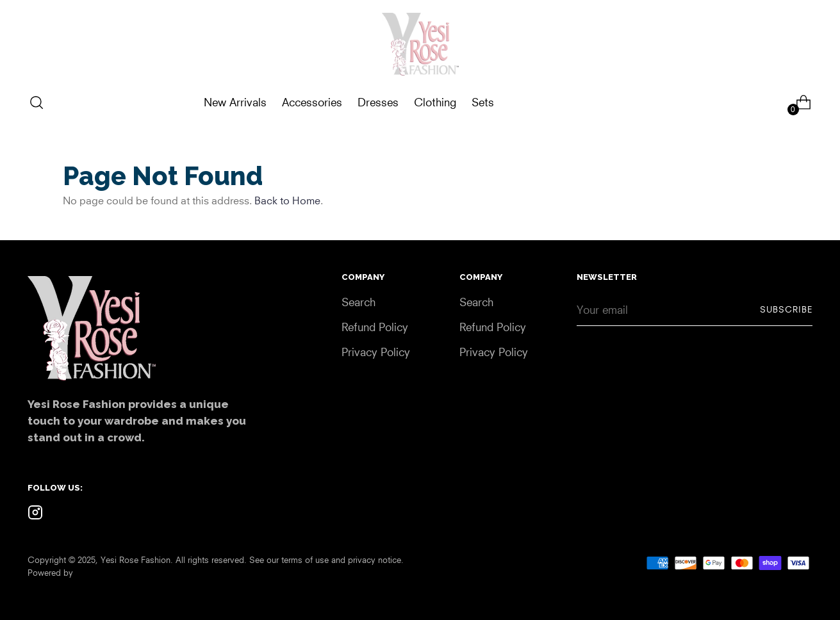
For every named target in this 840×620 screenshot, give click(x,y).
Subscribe (786, 309)
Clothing (435, 102)
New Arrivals (235, 102)
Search (358, 302)
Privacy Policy (376, 352)
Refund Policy (375, 327)
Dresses (378, 102)
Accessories (312, 102)
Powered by (50, 573)
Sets (483, 102)
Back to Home (287, 200)
